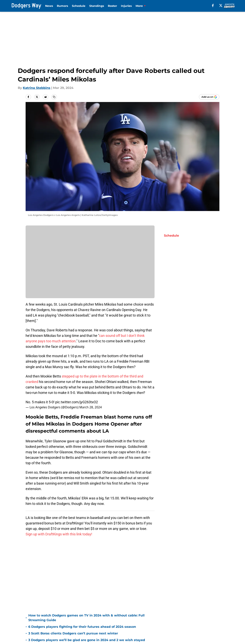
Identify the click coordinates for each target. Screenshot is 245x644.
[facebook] (213, 5)
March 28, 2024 (91, 407)
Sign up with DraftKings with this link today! (59, 534)
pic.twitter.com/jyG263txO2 (77, 402)
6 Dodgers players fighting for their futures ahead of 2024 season (82, 627)
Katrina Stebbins (37, 88)
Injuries (126, 6)
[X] (221, 5)
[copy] (54, 97)
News (49, 6)
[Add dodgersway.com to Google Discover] (209, 97)
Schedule (79, 6)
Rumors (62, 6)
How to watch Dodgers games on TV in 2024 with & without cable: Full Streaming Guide (86, 618)
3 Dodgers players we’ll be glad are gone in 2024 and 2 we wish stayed (87, 640)
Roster (112, 6)
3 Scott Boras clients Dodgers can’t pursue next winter (73, 633)
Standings (97, 6)
